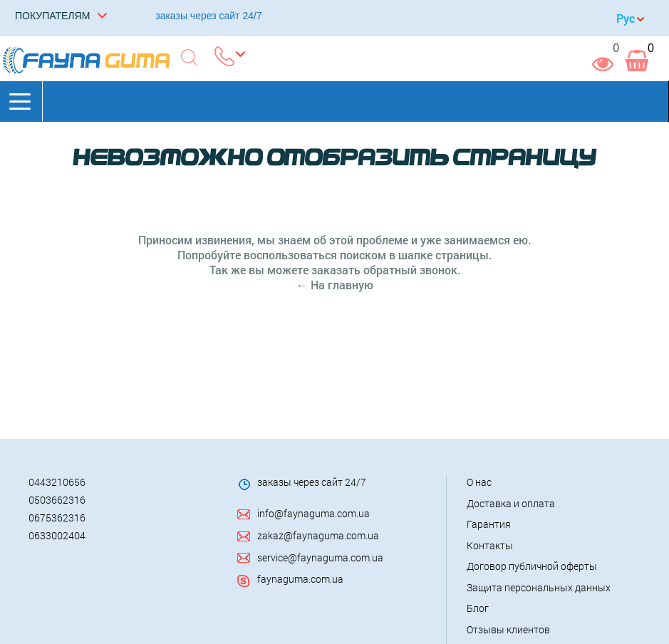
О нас (479, 482)
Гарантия (489, 524)
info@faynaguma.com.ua (313, 513)
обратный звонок (410, 270)
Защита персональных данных (539, 587)
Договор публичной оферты (532, 566)
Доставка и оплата (511, 503)
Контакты (490, 545)
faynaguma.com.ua (300, 579)
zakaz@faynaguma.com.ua (318, 535)
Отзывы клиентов (508, 629)
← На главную (335, 285)
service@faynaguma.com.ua (320, 557)
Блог (478, 608)
